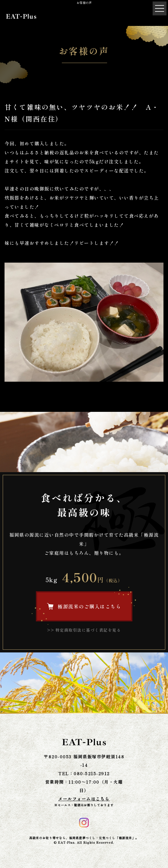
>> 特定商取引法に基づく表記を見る (84, 630)
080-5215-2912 (92, 773)
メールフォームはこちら (84, 799)
